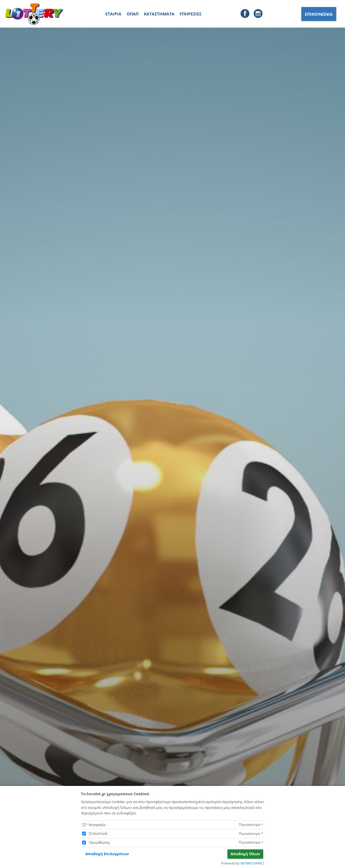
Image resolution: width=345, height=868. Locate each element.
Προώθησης (99, 842)
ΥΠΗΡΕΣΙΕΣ (190, 14)
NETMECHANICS (252, 863)
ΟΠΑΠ (133, 14)
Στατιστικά (98, 833)
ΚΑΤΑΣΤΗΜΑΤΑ (159, 14)
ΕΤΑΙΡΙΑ (113, 14)
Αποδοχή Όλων (245, 854)
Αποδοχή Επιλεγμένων (107, 854)
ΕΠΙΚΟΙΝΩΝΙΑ (319, 14)
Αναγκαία (97, 825)
